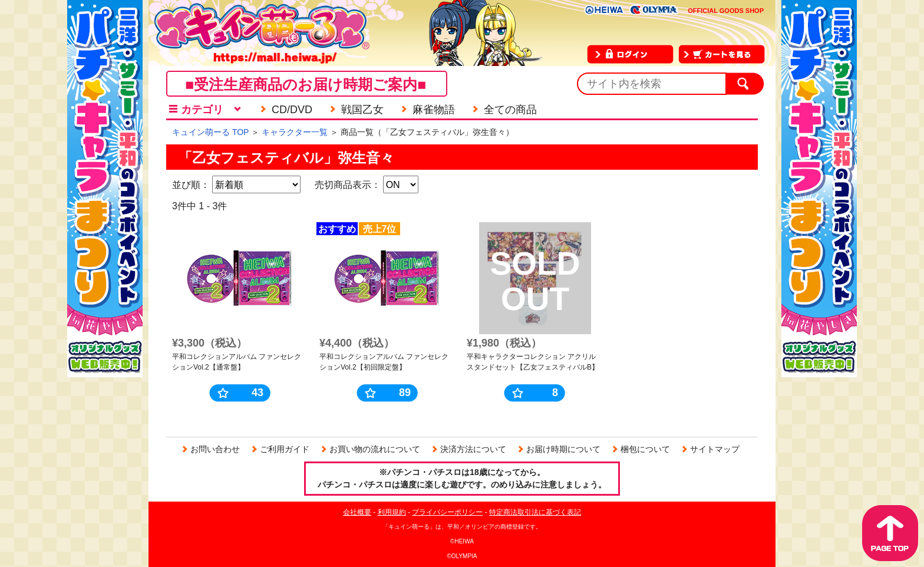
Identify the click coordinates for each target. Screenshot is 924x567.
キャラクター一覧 (295, 132)
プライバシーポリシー (447, 512)
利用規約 (392, 512)
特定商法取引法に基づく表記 (535, 512)
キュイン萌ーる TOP (210, 132)
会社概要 (357, 512)
